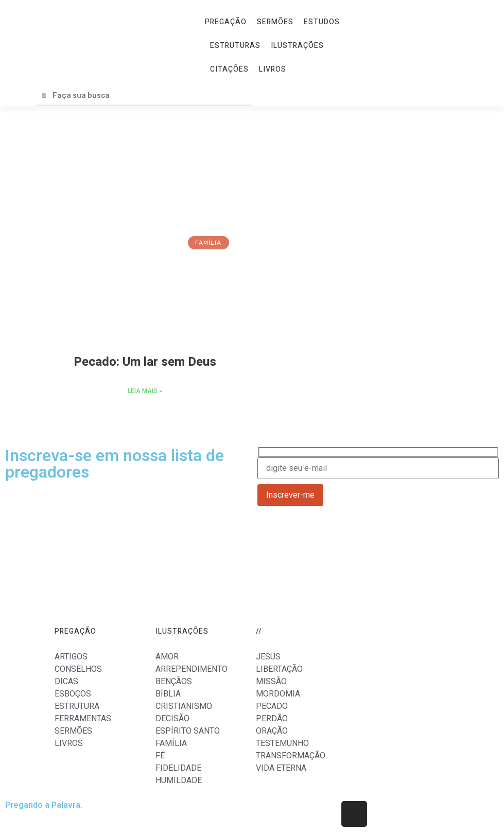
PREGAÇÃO (226, 22)
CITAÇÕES (229, 69)
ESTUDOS (322, 22)
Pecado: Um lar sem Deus (145, 362)
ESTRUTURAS (235, 46)
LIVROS (273, 69)
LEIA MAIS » (145, 391)
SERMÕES (275, 22)
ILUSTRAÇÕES (297, 46)
